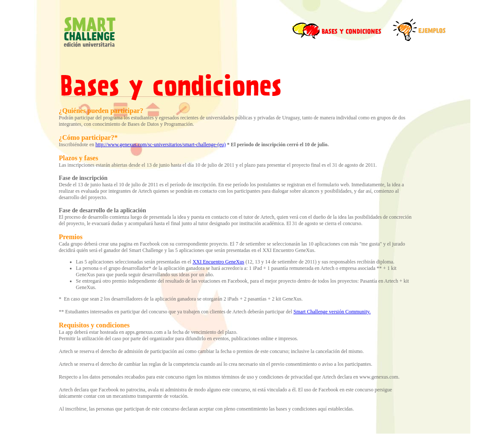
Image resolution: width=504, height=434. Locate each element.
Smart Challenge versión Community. (332, 312)
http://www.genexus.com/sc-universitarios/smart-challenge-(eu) (161, 145)
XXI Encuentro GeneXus (218, 262)
